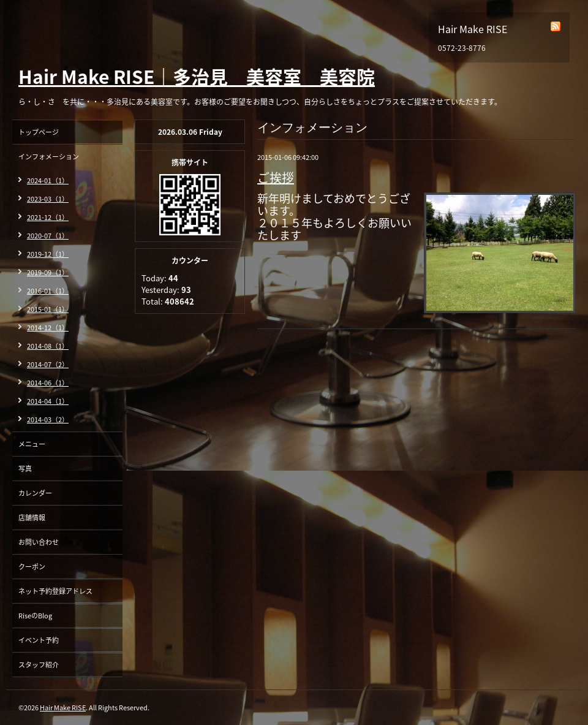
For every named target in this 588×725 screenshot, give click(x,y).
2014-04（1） (48, 401)
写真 (25, 469)
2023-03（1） (48, 199)
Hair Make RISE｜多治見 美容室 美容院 (197, 76)
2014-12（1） (48, 328)
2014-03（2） (48, 419)
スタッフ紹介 (39, 665)
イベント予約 (39, 640)
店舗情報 (32, 518)
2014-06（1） (48, 383)
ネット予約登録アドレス (55, 591)
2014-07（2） (48, 364)
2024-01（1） (48, 180)
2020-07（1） (48, 236)
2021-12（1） (48, 217)
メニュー (32, 444)
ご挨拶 (276, 177)
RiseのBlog (35, 616)
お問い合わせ (39, 542)
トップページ (39, 132)
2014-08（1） (48, 346)
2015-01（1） (48, 309)
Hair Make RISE (63, 708)
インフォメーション (49, 157)
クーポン (32, 567)
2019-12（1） (48, 254)
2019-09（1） (48, 272)
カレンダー (35, 493)
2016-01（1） (48, 291)
